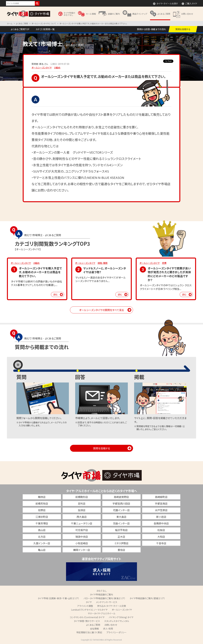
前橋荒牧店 (42, 503)
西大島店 (82, 517)
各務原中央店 (161, 523)
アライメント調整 (85, 606)
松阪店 (161, 530)
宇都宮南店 (161, 503)
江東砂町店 (42, 517)
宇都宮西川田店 (121, 503)
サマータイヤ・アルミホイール (102, 613)
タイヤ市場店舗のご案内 (101, 594)
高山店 (42, 530)
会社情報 (94, 629)
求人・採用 (108, 629)
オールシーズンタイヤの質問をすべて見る (101, 310)
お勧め (57, 68)
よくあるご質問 (93, 625)
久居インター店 (42, 543)
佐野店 (42, 510)
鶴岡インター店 (82, 550)
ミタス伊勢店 (121, 543)
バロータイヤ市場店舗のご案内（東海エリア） (104, 598)
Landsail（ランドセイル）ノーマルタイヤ (89, 610)
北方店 (42, 537)
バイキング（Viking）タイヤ (121, 617)
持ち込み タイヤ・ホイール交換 (112, 606)
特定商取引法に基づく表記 (89, 632)
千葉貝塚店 (42, 523)
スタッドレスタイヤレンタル (117, 621)
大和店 (161, 537)
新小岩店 (161, 517)
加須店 (82, 510)
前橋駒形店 (82, 497)
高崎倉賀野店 (121, 497)
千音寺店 (161, 543)
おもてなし (102, 591)
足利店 (82, 503)
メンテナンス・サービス (107, 602)
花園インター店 (121, 510)
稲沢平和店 (121, 530)
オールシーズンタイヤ (42, 68)
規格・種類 (103, 263)
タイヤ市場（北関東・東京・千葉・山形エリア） (59, 598)
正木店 (121, 537)
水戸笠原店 (161, 510)
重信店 (121, 550)
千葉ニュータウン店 (82, 523)
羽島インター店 (121, 523)
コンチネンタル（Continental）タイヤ (87, 617)
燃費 (164, 263)
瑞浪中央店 (82, 537)
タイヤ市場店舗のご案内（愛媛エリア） (147, 598)
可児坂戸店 (82, 530)
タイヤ (89, 602)
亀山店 (42, 550)
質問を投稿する (102, 448)
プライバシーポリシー (116, 632)
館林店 (42, 497)
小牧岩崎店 (82, 543)
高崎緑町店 (161, 497)
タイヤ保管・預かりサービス (87, 621)
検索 (37, 3)
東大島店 (121, 517)
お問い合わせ (111, 625)
